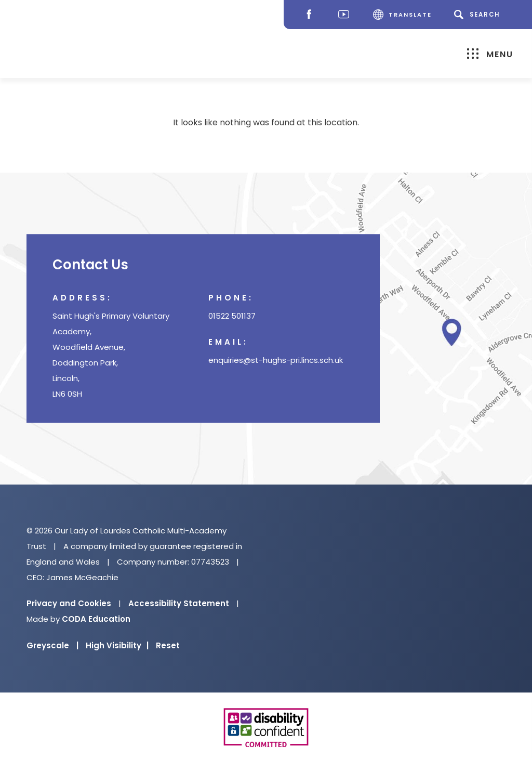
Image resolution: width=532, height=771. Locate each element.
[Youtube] (346, 15)
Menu (490, 54)
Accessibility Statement (179, 603)
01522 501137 (232, 316)
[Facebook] (311, 15)
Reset (168, 645)
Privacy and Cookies (69, 603)
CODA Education (96, 619)
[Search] (479, 15)
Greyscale (52, 645)
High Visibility (117, 645)
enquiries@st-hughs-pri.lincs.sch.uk (276, 361)
